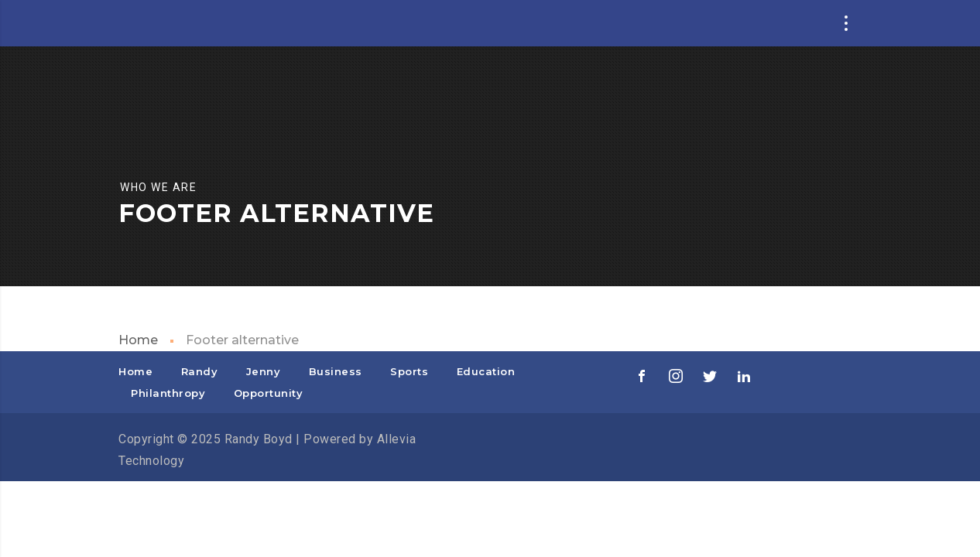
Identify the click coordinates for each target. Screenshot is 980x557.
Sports (409, 371)
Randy (200, 371)
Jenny (264, 371)
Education (486, 371)
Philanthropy (168, 393)
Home (138, 340)
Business (336, 371)
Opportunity (269, 393)
